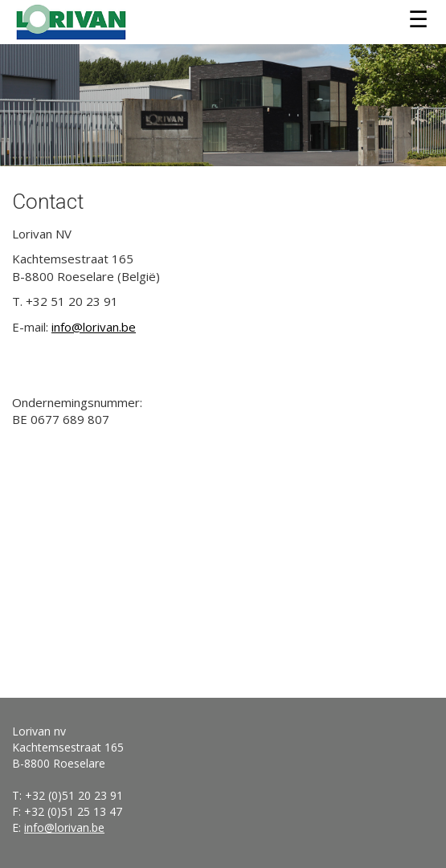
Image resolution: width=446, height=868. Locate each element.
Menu (418, 20)
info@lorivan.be (94, 327)
